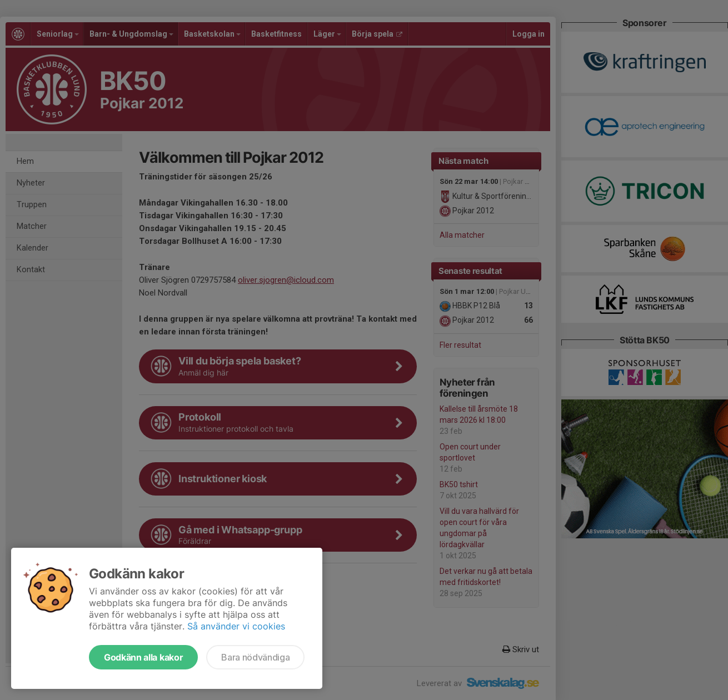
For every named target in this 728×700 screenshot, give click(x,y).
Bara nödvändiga (255, 657)
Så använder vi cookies (236, 626)
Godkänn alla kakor (143, 657)
